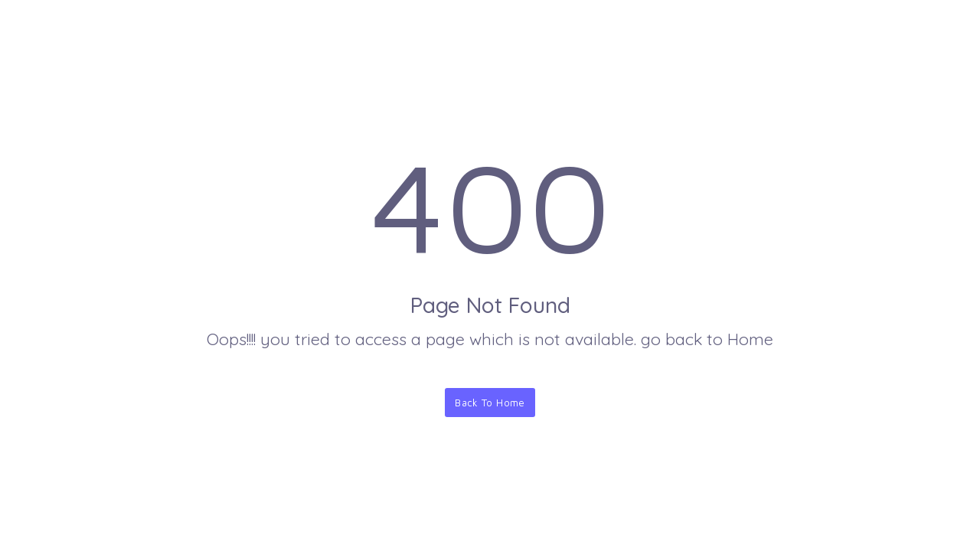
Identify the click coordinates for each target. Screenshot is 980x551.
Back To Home (490, 403)
